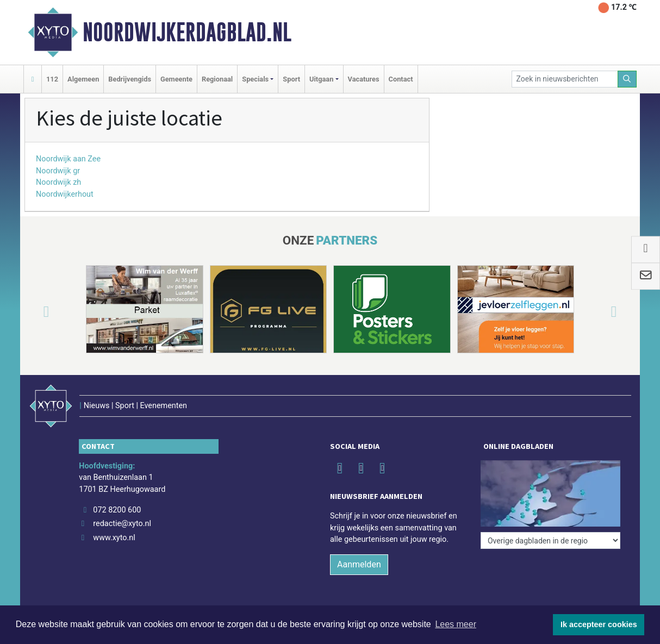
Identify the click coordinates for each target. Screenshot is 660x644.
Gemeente (176, 79)
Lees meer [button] (456, 624)
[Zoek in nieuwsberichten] (565, 79)
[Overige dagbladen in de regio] (550, 540)
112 (52, 79)
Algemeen (83, 79)
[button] (33, 311)
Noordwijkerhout (65, 194)
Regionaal (217, 79)
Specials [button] (255, 79)
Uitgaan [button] (321, 79)
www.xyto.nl (114, 538)
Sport (291, 79)
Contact (401, 79)
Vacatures (364, 79)
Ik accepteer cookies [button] (599, 624)
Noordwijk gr (58, 171)
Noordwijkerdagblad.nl (187, 32)
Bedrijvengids (130, 79)
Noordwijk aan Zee (68, 159)
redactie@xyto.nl (122, 524)
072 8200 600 (117, 510)
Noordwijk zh (58, 182)
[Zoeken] (627, 79)
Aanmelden (359, 564)
